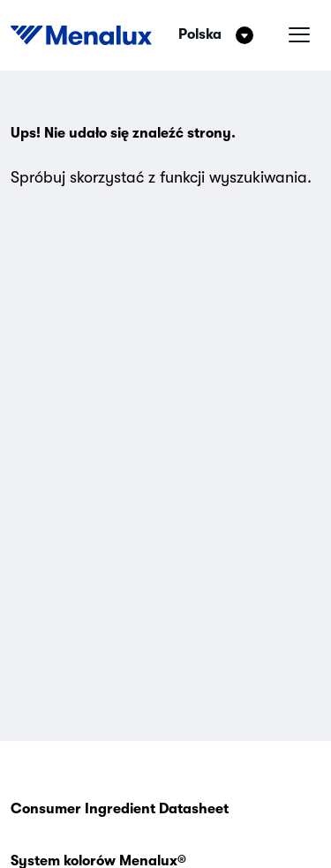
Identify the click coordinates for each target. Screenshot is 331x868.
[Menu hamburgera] (299, 35)
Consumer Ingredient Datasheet (120, 809)
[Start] (81, 35)
